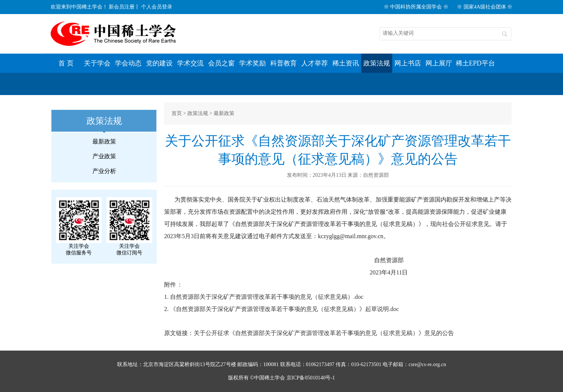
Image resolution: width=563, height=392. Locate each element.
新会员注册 (122, 7)
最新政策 (104, 141)
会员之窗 (221, 63)
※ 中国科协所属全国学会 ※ (416, 7)
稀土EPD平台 (475, 63)
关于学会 (97, 63)
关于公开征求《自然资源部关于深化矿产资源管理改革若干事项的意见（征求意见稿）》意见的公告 (324, 333)
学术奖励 (252, 63)
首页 (177, 113)
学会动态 (128, 63)
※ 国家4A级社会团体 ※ (485, 7)
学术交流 (190, 63)
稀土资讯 (346, 63)
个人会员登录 (157, 7)
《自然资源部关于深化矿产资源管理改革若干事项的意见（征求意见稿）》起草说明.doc (284, 309)
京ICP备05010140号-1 (311, 378)
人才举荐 (315, 63)
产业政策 (104, 156)
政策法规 (377, 63)
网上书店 (408, 63)
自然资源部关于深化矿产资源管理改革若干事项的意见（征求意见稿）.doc (267, 297)
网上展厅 (439, 63)
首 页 (66, 63)
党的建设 (159, 63)
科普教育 (284, 63)
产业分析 (104, 171)
